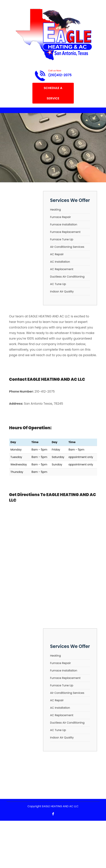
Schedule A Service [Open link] (53, 93)
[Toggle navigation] (9, 110)
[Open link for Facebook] (53, 814)
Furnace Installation (64, 224)
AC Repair (57, 254)
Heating (56, 210)
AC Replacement (62, 269)
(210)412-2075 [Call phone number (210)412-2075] (60, 75)
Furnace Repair (60, 217)
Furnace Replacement (65, 232)
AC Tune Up (58, 284)
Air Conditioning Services (67, 247)
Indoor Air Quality (62, 291)
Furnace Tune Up (62, 239)
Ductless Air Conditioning (67, 277)
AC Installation (60, 262)
